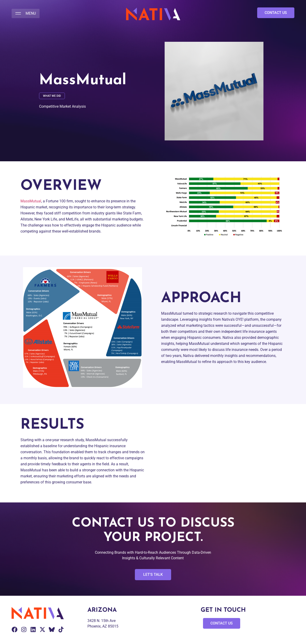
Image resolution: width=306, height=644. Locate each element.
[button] (26, 13)
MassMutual (31, 201)
